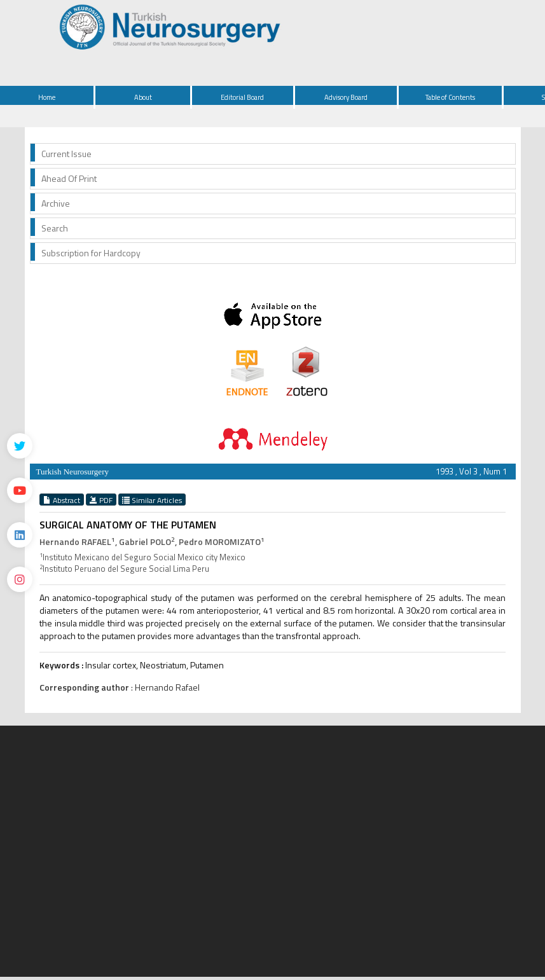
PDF (101, 500)
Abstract (62, 500)
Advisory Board (346, 97)
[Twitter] (20, 446)
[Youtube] (20, 490)
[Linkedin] (20, 535)
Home (47, 97)
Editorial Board (242, 97)
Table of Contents (450, 97)
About (143, 97)
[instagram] (20, 579)
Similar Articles (152, 500)
